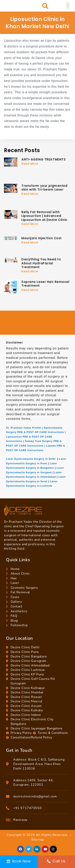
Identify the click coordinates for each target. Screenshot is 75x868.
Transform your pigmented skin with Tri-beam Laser (44, 188)
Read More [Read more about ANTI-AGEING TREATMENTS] (30, 164)
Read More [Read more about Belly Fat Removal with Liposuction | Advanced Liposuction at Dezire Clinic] (30, 224)
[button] (45, 6)
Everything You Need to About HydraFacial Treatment (41, 263)
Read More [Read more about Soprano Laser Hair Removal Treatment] (30, 290)
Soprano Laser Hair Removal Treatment (45, 284)
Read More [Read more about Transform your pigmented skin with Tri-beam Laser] (30, 194)
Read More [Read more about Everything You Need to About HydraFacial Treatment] (30, 271)
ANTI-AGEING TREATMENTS (43, 159)
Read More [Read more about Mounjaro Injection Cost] (30, 242)
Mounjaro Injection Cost (42, 238)
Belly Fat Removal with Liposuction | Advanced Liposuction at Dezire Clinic (44, 216)
